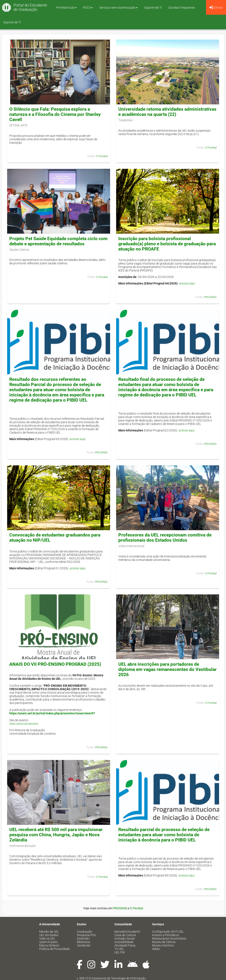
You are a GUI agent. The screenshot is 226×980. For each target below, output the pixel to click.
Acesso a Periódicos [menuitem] (166, 935)
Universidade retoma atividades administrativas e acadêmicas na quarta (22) (167, 112)
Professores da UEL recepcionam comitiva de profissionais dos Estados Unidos (165, 538)
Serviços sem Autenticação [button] (118, 8)
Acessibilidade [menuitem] (124, 942)
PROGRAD (210, 297)
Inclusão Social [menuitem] (124, 939)
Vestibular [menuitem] (84, 945)
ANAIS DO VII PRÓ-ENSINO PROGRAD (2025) (55, 664)
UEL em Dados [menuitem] (49, 935)
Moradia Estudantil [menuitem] (127, 932)
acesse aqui (187, 283)
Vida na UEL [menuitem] (47, 939)
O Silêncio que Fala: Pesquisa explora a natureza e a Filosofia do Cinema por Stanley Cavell (55, 114)
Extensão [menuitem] (83, 939)
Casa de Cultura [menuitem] (125, 935)
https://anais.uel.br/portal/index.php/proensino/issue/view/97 (52, 713)
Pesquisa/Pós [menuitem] (86, 935)
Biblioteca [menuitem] (84, 942)
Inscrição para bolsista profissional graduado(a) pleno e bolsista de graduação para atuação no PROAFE (167, 244)
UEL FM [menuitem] (120, 952)
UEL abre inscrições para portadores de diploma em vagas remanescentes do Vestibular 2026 (167, 669)
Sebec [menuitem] (156, 949)
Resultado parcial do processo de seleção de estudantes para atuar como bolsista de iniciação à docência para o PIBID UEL (164, 835)
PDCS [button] (88, 8)
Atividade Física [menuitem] (125, 945)
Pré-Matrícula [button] (66, 8)
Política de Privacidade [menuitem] (54, 949)
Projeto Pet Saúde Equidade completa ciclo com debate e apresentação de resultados (58, 241)
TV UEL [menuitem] (119, 949)
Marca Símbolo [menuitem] (49, 945)
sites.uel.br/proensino (24, 724)
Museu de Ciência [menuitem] (164, 942)
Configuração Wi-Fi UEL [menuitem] (168, 932)
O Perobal (102, 156)
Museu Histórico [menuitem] (163, 945)
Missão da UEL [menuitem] (49, 932)
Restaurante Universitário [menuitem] (169, 939)
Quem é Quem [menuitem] (48, 942)
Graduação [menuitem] (85, 932)
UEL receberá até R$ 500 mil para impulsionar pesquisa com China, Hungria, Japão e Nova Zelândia (56, 835)
